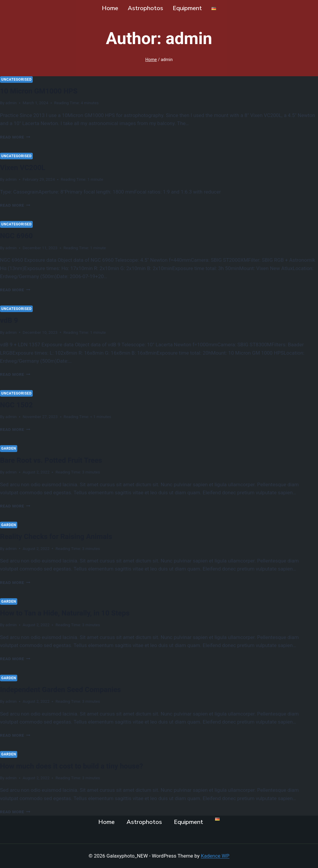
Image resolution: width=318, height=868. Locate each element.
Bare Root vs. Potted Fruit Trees (60, 460)
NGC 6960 (19, 235)
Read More (15, 137)
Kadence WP (215, 856)
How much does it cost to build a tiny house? (83, 766)
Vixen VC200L (26, 167)
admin (11, 103)
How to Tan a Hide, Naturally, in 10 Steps (76, 613)
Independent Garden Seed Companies (71, 689)
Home (110, 8)
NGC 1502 (19, 405)
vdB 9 (11, 320)
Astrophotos (145, 8)
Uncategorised (16, 80)
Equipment (187, 8)
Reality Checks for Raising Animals (66, 536)
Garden (9, 448)
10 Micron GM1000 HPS (45, 91)
